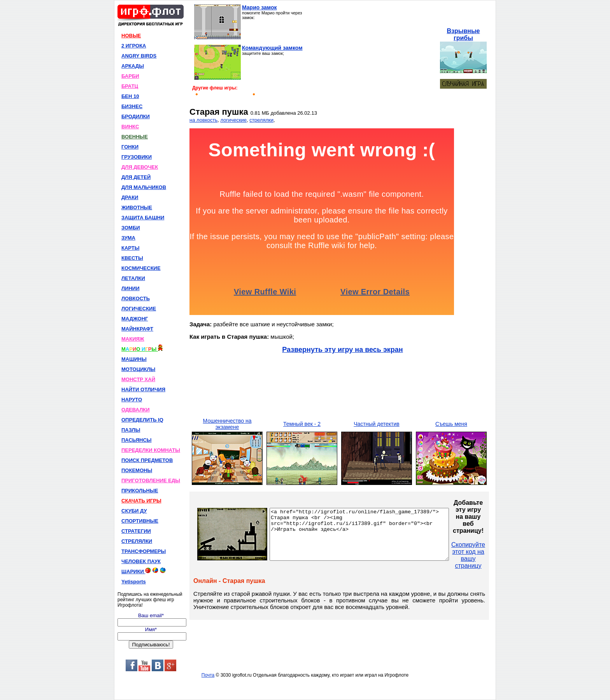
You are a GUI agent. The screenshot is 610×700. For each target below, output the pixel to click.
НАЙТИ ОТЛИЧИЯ (143, 389)
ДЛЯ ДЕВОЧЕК (140, 167)
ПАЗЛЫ (131, 430)
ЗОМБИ (131, 228)
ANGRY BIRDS (139, 56)
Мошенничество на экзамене (227, 424)
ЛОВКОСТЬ (136, 298)
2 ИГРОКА (134, 46)
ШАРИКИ (144, 571)
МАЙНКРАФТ (137, 329)
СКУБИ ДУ (134, 511)
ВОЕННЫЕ (135, 137)
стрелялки (261, 120)
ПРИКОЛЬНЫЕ (140, 491)
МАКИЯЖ (133, 339)
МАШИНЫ (134, 359)
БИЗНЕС (132, 106)
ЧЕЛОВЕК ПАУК (141, 561)
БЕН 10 (130, 96)
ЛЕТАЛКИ (133, 278)
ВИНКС (130, 127)
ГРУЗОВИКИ (137, 157)
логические (233, 120)
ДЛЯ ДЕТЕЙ (136, 177)
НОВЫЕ (131, 36)
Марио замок (259, 7)
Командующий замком (272, 48)
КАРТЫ (131, 248)
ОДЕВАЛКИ (136, 410)
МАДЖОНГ (135, 319)
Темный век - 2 (302, 424)
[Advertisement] (374, 53)
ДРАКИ (130, 197)
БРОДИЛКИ (136, 116)
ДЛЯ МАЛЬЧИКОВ (144, 187)
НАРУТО (132, 400)
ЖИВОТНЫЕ (137, 207)
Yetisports (134, 582)
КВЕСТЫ (132, 258)
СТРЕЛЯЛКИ (137, 541)
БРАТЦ (130, 86)
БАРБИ (130, 76)
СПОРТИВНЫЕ (140, 521)
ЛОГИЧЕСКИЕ (139, 309)
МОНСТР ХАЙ (138, 379)
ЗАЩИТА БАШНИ (143, 218)
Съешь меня (451, 424)
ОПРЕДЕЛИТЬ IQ (142, 420)
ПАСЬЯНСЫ (137, 440)
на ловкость (203, 120)
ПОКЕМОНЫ (137, 470)
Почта (208, 675)
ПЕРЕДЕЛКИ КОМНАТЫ (151, 450)
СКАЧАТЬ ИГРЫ (141, 501)
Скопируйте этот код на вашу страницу (490, 555)
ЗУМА (128, 238)
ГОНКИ (130, 147)
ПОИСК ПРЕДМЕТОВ (147, 460)
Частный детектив (377, 424)
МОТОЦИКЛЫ (138, 369)
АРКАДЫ (133, 66)
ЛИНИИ (131, 288)
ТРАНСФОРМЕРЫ (144, 551)
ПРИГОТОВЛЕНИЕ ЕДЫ (151, 480)
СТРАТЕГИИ (136, 531)
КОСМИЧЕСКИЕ (141, 268)
